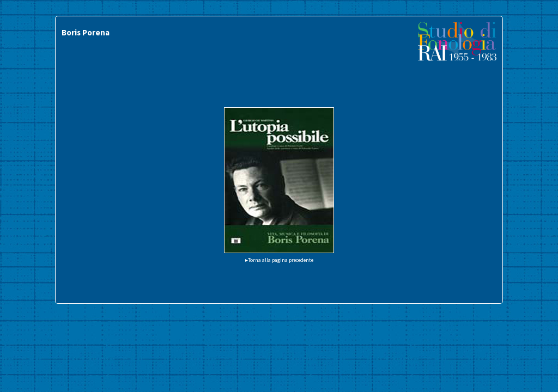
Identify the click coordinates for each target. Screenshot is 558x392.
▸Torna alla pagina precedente (279, 260)
